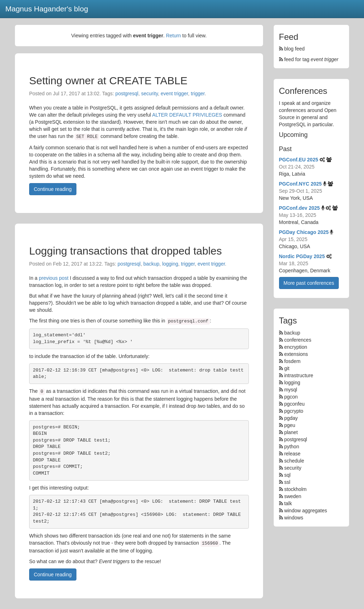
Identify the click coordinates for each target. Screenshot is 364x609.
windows (294, 518)
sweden (293, 496)
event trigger (174, 94)
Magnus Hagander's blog (47, 9)
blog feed (292, 49)
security (149, 94)
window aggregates (306, 511)
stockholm (295, 489)
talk (288, 503)
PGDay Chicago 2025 (304, 232)
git (287, 368)
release (292, 454)
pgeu (290, 425)
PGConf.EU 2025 (299, 160)
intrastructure (299, 375)
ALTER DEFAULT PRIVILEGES (187, 115)
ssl (287, 482)
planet (291, 432)
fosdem (292, 361)
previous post (53, 278)
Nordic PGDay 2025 (302, 256)
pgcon (291, 397)
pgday (291, 418)
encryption (296, 347)
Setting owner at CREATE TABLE (108, 81)
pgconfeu (294, 404)
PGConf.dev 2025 (299, 208)
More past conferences (309, 283)
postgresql (127, 94)
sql (287, 475)
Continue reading (53, 189)
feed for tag (309, 59)
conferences (298, 340)
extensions (296, 354)
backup (151, 264)
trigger (198, 94)
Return (173, 36)
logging (170, 264)
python (291, 447)
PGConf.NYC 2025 (301, 184)
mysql (291, 390)
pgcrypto (294, 411)
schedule (294, 461)
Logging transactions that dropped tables (125, 251)
